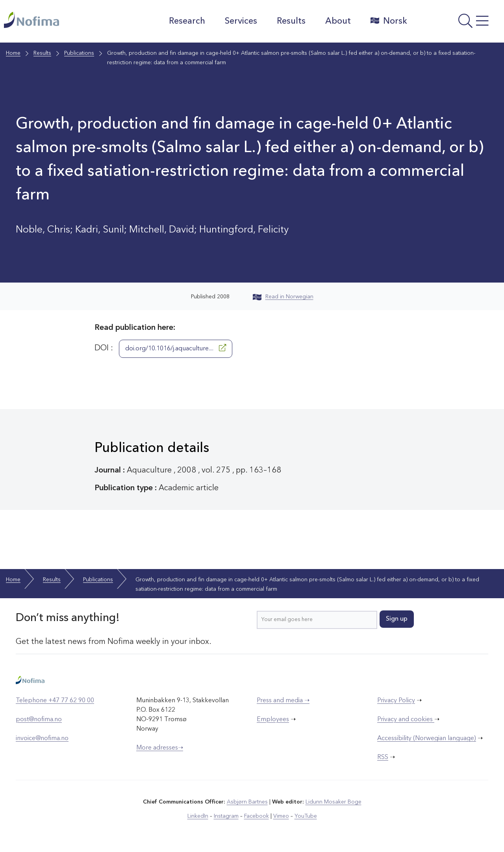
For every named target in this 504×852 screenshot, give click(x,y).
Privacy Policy (396, 701)
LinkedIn (198, 816)
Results (291, 21)
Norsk (389, 21)
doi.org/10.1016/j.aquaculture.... (176, 348)
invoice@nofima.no (42, 739)
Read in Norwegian (283, 297)
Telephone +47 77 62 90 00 (55, 701)
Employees (273, 720)
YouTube (306, 816)
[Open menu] (458, 23)
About (338, 21)
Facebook (257, 816)
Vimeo (281, 816)
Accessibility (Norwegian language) (427, 739)
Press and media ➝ (283, 701)
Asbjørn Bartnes (247, 802)
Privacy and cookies (406, 720)
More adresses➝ (160, 748)
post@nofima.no (39, 720)
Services (241, 21)
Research (187, 21)
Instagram (226, 816)
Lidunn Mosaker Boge (334, 802)
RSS (383, 757)
